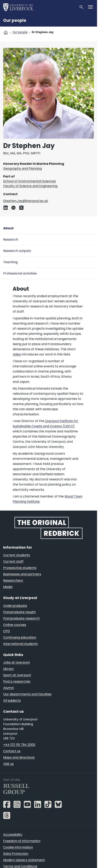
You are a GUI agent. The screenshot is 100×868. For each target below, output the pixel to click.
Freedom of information (22, 841)
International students (20, 644)
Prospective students (20, 568)
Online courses (15, 625)
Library (9, 669)
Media (8, 587)
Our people (15, 20)
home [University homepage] (6, 33)
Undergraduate (15, 606)
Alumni (8, 688)
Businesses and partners (22, 574)
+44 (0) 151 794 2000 (19, 745)
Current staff (13, 561)
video (17, 354)
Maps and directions (19, 757)
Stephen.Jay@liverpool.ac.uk (26, 201)
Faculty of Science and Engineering (30, 186)
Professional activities (20, 273)
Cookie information (18, 847)
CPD (7, 631)
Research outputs (17, 251)
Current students (17, 555)
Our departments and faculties (27, 694)
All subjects (12, 700)
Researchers (13, 580)
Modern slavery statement (24, 860)
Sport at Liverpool (17, 675)
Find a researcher (17, 681)
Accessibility (13, 835)
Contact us (12, 751)
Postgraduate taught (20, 612)
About (8, 228)
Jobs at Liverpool (16, 662)
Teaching (10, 262)
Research (11, 240)
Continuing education (20, 637)
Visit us (8, 764)
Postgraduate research (21, 618)
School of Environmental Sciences (30, 181)
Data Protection (16, 854)
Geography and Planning (22, 169)
